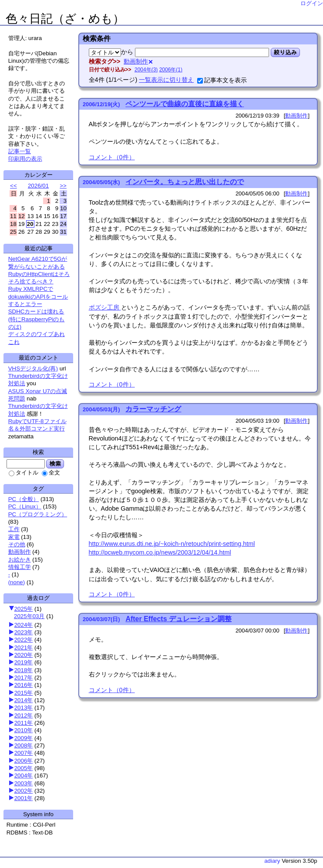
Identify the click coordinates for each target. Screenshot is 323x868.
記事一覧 (20, 151)
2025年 (24, 609)
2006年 (24, 761)
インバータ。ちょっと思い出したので (185, 182)
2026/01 (38, 186)
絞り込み (285, 52)
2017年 (24, 678)
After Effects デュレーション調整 (178, 619)
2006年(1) (171, 70)
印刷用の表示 (25, 159)
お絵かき (20, 560)
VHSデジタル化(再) (33, 368)
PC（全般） (24, 499)
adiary (272, 861)
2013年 (24, 708)
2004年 (24, 775)
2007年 (24, 753)
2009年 (24, 738)
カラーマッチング (153, 409)
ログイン (312, 3)
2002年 (24, 791)
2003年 (24, 783)
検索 (55, 464)
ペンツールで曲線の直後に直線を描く (185, 104)
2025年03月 (29, 616)
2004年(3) (146, 70)
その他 (17, 544)
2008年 (24, 745)
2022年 (24, 640)
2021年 (24, 648)
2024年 (24, 625)
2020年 (24, 655)
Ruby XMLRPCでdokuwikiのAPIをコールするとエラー (38, 296)
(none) (17, 582)
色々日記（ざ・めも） (65, 19)
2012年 (24, 715)
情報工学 (20, 567)
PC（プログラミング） (38, 514)
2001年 (24, 798)
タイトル (24, 473)
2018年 (24, 670)
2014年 (24, 700)
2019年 (24, 662)
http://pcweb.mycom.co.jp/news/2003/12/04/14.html (160, 552)
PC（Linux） (25, 506)
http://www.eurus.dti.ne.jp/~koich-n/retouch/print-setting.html (172, 544)
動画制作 (20, 552)
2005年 (24, 768)
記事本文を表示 (222, 80)
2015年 (24, 693)
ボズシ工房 (105, 307)
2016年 (24, 685)
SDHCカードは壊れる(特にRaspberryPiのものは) (37, 319)
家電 (14, 537)
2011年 (24, 723)
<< (13, 186)
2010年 (24, 730)
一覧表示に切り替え (166, 80)
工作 (14, 529)
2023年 (24, 632)
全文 (51, 473)
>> (63, 186)
